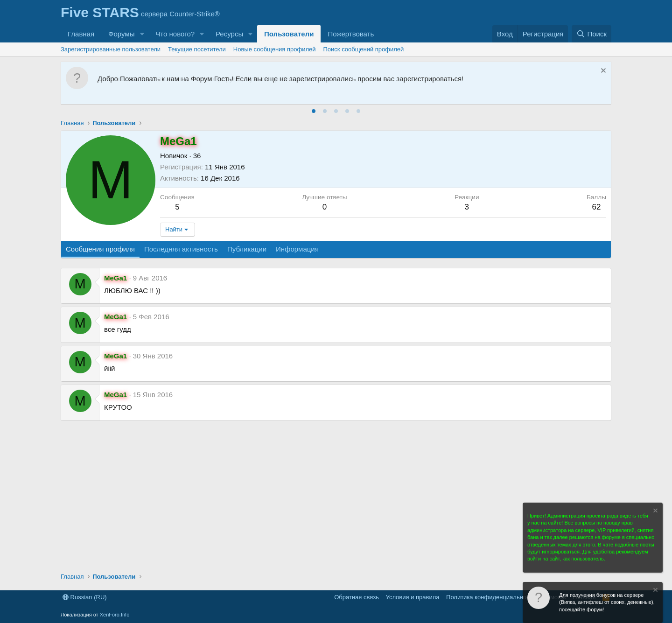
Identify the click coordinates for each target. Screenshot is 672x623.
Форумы (121, 34)
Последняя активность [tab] (181, 249)
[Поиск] (591, 34)
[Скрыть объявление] (602, 72)
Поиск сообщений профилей (364, 49)
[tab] (314, 111)
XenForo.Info (115, 615)
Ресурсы (229, 34)
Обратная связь (357, 597)
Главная (81, 34)
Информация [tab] (297, 249)
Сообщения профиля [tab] (100, 249)
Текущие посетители (197, 49)
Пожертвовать (351, 34)
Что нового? (175, 34)
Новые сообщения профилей (275, 49)
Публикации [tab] (247, 249)
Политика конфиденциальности (491, 597)
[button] (142, 34)
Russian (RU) (85, 597)
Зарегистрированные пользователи (111, 49)
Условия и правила (413, 597)
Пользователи (289, 34)
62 (596, 207)
